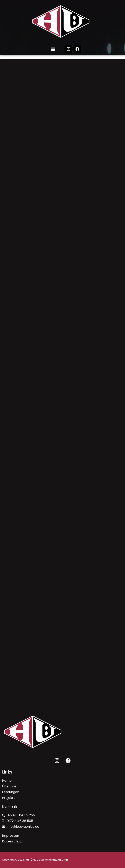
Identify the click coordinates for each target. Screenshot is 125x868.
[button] (53, 49)
